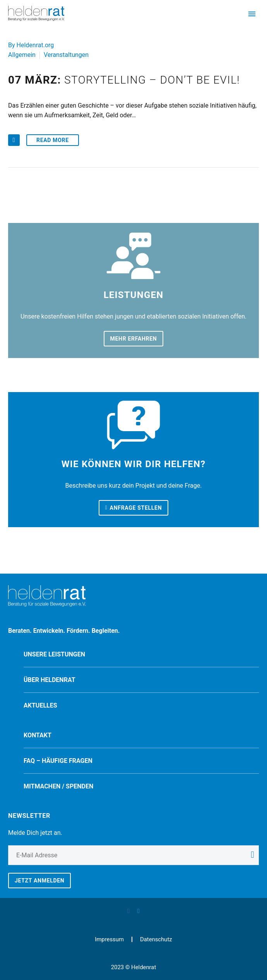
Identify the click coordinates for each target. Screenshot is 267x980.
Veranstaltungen (66, 55)
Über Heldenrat (50, 680)
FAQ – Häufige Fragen (58, 761)
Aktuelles (40, 705)
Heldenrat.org (35, 45)
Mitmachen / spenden (58, 786)
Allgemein (22, 55)
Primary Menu (252, 14)
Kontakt (38, 735)
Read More (53, 140)
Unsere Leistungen (54, 654)
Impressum (109, 940)
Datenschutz (156, 940)
